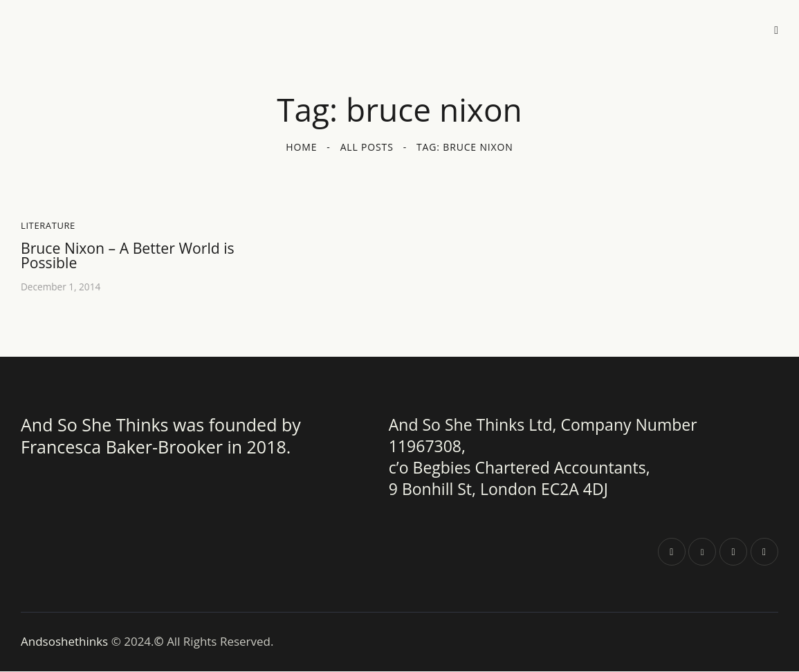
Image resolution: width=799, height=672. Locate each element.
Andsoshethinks (66, 643)
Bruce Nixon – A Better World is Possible (131, 256)
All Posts (367, 147)
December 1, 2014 (62, 288)
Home (301, 147)
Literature (48, 225)
